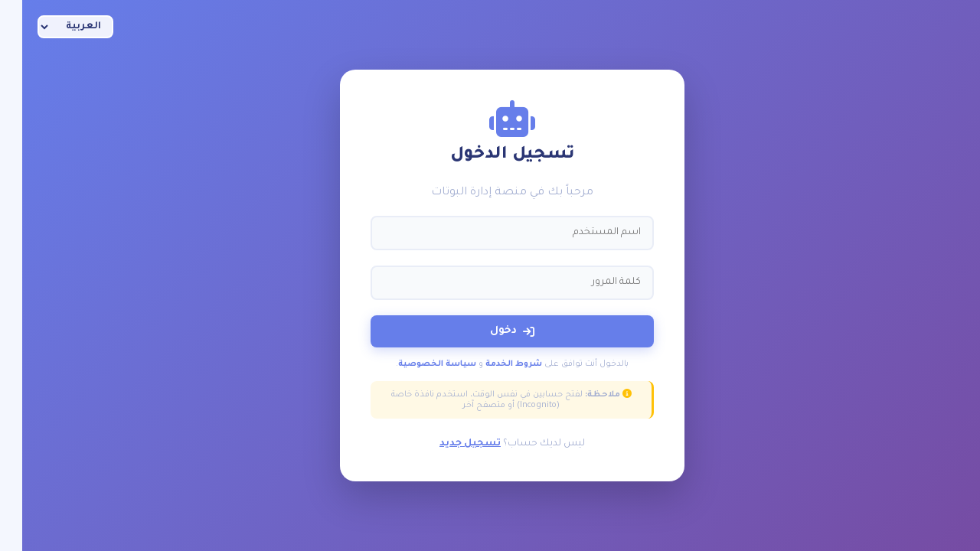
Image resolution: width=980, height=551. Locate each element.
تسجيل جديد (448, 444)
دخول (490, 331)
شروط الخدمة (492, 364)
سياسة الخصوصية (415, 364)
